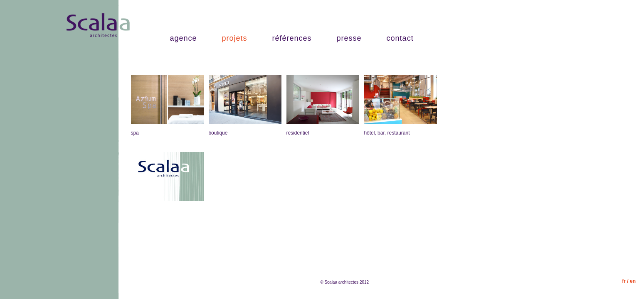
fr (624, 281)
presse (349, 38)
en (633, 281)
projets (234, 38)
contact (400, 38)
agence (183, 38)
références (292, 38)
